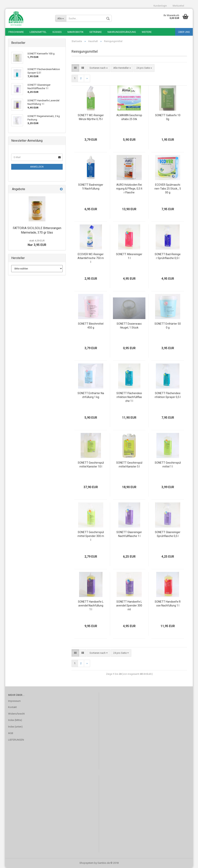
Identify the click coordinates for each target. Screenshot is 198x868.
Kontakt (12, 707)
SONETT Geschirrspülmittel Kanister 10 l (91, 465)
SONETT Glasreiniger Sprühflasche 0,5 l (168, 534)
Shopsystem (87, 863)
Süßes (57, 32)
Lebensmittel (38, 32)
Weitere (147, 32)
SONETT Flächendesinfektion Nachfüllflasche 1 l (129, 397)
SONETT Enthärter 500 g (168, 326)
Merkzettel (178, 6)
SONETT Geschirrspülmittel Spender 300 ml (91, 536)
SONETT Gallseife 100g (168, 117)
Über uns (184, 32)
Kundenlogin (160, 6)
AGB (11, 733)
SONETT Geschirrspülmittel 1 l (168, 465)
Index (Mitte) (15, 720)
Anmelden (37, 167)
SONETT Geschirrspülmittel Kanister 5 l (129, 465)
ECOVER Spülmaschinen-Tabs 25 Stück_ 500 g (168, 189)
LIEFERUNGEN (16, 740)
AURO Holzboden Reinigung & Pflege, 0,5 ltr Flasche (129, 189)
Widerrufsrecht (16, 714)
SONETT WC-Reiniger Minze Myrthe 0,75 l (91, 117)
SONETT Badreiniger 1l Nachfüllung (91, 187)
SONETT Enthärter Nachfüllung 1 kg (91, 395)
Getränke (96, 32)
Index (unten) (15, 727)
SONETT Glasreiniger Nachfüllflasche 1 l (129, 534)
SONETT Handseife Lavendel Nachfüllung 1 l (91, 605)
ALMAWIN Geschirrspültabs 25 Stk (129, 117)
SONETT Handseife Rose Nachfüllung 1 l (168, 604)
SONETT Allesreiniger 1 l (129, 256)
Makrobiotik (76, 32)
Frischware (16, 32)
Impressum (14, 701)
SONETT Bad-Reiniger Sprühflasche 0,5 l (168, 256)
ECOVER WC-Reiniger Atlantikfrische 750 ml (91, 258)
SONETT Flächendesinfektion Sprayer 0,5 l (168, 395)
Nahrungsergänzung (122, 32)
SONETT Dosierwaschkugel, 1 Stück (129, 326)
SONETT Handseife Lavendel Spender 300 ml (129, 605)
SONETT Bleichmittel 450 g (91, 326)
